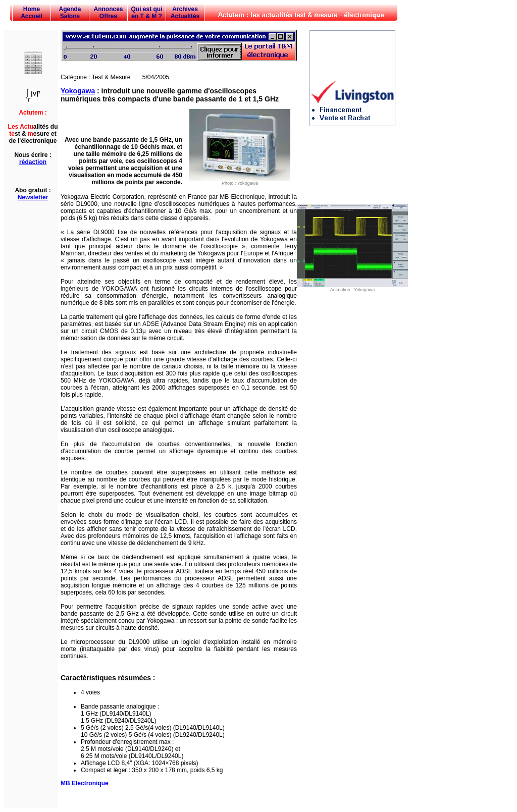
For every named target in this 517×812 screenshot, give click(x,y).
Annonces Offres (108, 13)
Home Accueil (32, 13)
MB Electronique (85, 783)
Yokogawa (78, 91)
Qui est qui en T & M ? (146, 13)
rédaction (33, 162)
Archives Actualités (185, 13)
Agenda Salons (70, 13)
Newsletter (33, 197)
